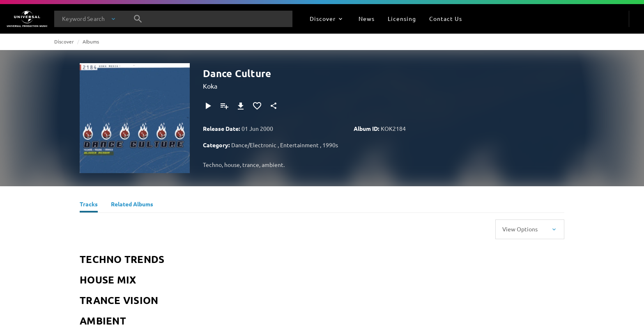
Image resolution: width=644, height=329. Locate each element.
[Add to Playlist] (224, 106)
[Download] (241, 106)
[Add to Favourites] (257, 106)
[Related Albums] (132, 205)
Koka (210, 86)
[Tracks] (89, 205)
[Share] (274, 106)
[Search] (138, 19)
